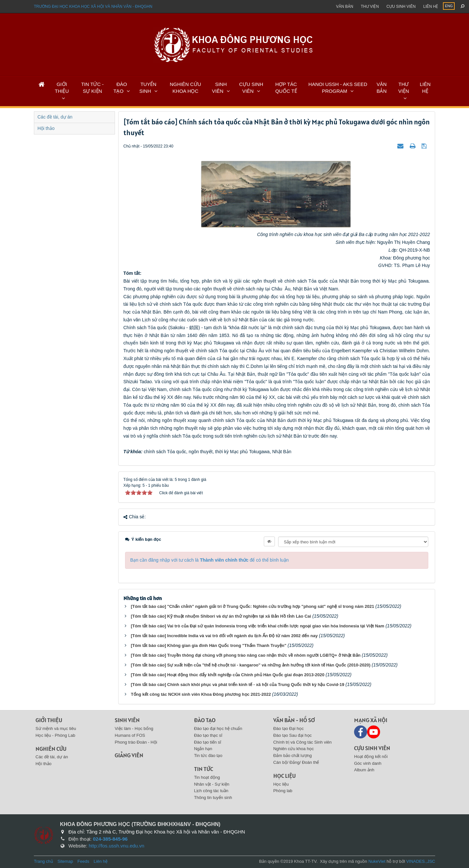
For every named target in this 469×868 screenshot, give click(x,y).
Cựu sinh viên (401, 7)
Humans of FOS (130, 735)
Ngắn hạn (203, 749)
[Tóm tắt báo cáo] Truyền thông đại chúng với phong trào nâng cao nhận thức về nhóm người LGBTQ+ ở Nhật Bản (246, 655)
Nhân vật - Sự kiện (212, 784)
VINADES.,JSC (421, 861)
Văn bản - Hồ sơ (294, 720)
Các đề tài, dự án (55, 117)
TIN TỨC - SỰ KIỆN (92, 88)
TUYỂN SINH (148, 88)
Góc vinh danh (368, 763)
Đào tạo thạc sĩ (208, 735)
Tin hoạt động (207, 777)
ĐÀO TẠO (120, 88)
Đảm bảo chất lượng (292, 756)
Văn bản (345, 7)
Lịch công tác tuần (211, 791)
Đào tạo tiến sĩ (208, 742)
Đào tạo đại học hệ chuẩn (218, 728)
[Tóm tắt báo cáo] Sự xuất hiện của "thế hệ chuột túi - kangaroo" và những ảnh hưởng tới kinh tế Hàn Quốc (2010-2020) (251, 665)
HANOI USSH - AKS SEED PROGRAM (338, 88)
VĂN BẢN (382, 88)
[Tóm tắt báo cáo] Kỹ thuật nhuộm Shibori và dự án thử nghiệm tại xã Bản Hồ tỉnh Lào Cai (221, 616)
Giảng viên (129, 755)
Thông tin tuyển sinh (213, 798)
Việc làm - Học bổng (134, 728)
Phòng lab (283, 791)
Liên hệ (431, 7)
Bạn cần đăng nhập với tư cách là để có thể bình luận (210, 560)
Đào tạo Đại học (289, 728)
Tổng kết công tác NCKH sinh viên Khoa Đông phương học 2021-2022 (201, 694)
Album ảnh (364, 770)
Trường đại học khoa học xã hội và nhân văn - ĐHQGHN (93, 7)
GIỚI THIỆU (62, 88)
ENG (449, 6)
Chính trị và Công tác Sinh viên (302, 742)
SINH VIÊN (219, 88)
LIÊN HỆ (425, 88)
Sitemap (65, 861)
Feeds (83, 861)
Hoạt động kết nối (371, 756)
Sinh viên (127, 720)
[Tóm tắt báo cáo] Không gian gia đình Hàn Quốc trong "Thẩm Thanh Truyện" (209, 645)
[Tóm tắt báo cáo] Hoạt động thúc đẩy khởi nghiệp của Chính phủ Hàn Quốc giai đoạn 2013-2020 (228, 675)
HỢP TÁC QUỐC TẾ (286, 88)
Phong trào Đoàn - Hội (136, 742)
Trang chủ (43, 861)
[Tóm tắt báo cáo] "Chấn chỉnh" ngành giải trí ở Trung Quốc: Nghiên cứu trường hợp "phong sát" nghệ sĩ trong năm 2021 (253, 606)
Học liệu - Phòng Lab (55, 735)
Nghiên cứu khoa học (294, 749)
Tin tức (204, 769)
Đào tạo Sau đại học (292, 735)
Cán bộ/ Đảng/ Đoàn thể (296, 762)
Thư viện (370, 7)
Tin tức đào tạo (208, 756)
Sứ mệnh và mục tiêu (56, 728)
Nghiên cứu (51, 749)
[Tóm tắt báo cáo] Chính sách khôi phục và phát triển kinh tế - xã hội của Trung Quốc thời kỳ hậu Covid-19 (238, 685)
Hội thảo (46, 128)
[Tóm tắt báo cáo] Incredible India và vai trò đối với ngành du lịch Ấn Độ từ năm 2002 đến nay (224, 636)
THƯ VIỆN (404, 88)
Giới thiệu (49, 720)
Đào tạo (205, 720)
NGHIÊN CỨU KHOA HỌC (185, 88)
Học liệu (284, 776)
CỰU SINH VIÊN (251, 88)
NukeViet (377, 861)
